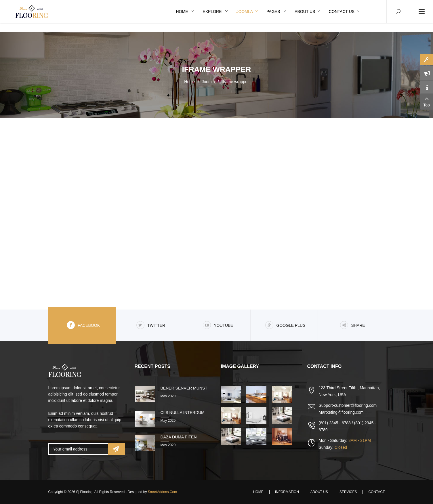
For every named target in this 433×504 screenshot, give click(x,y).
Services (348, 492)
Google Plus (285, 325)
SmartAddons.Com (162, 492)
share (352, 325)
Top (427, 101)
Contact (376, 492)
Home (189, 82)
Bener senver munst (184, 388)
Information (287, 492)
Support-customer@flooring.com (348, 405)
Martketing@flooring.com (341, 412)
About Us (319, 492)
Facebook (83, 325)
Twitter (151, 325)
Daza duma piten (179, 437)
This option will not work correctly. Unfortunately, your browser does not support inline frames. (217, 213)
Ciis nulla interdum (183, 413)
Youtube (218, 325)
